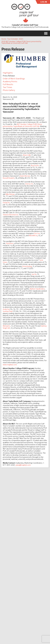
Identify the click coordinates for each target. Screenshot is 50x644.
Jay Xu (34, 274)
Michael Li (6, 326)
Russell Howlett (9, 178)
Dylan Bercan (25, 176)
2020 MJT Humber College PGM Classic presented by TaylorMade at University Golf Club (21, 42)
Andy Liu (6, 309)
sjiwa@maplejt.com (23, 465)
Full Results (8, 84)
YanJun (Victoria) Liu (10, 215)
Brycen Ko (35, 166)
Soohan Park (8, 311)
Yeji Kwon (10, 243)
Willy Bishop (10, 194)
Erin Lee (37, 233)
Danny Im (29, 184)
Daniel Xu (6, 203)
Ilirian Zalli (27, 155)
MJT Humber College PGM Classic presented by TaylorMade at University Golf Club (22, 125)
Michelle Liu (33, 236)
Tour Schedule (12, 39)
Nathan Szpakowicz (37, 289)
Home (4, 39)
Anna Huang (27, 266)
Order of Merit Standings (14, 79)
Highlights (8, 73)
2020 (21, 39)
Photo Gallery (9, 90)
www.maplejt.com (10, 365)
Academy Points (10, 81)
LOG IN (43, 2)
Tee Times (7, 87)
